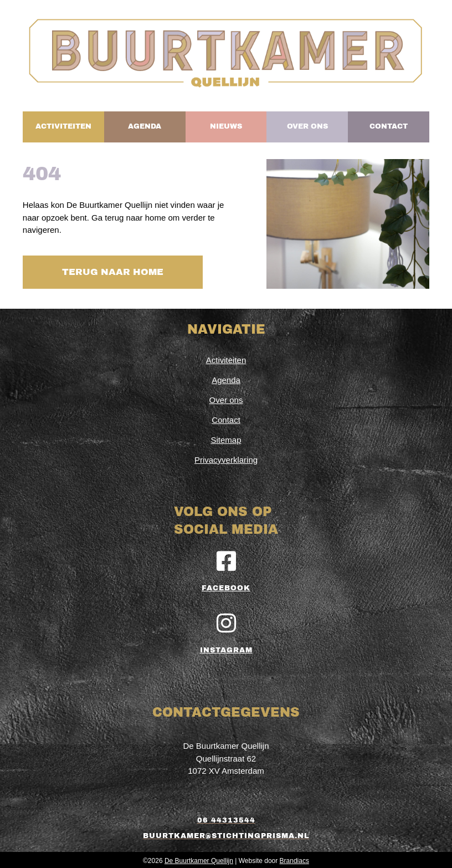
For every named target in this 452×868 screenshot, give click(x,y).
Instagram (226, 648)
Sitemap (226, 437)
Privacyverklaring (226, 457)
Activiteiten (226, 357)
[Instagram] (226, 621)
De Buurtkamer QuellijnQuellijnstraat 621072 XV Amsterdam (226, 756)
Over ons (226, 397)
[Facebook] (226, 559)
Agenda (226, 377)
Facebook (226, 586)
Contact (226, 417)
